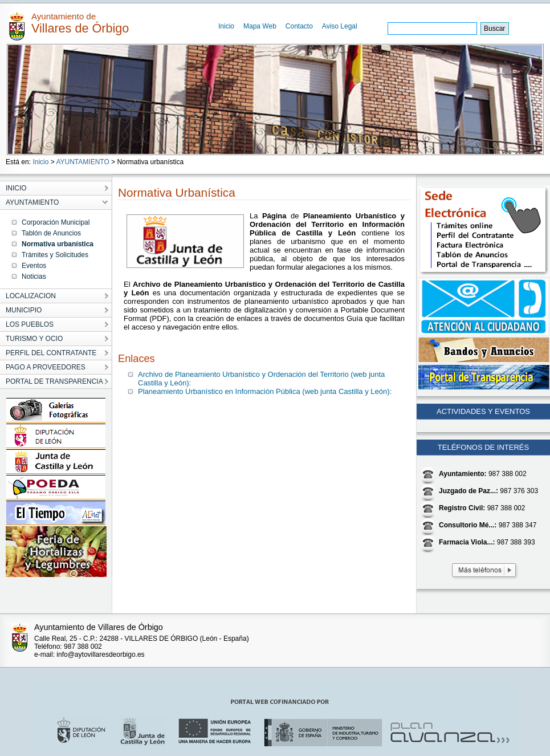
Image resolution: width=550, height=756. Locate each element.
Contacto (299, 26)
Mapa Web (260, 26)
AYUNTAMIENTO (82, 162)
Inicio (226, 26)
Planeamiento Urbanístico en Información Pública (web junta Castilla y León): (265, 391)
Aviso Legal (340, 26)
